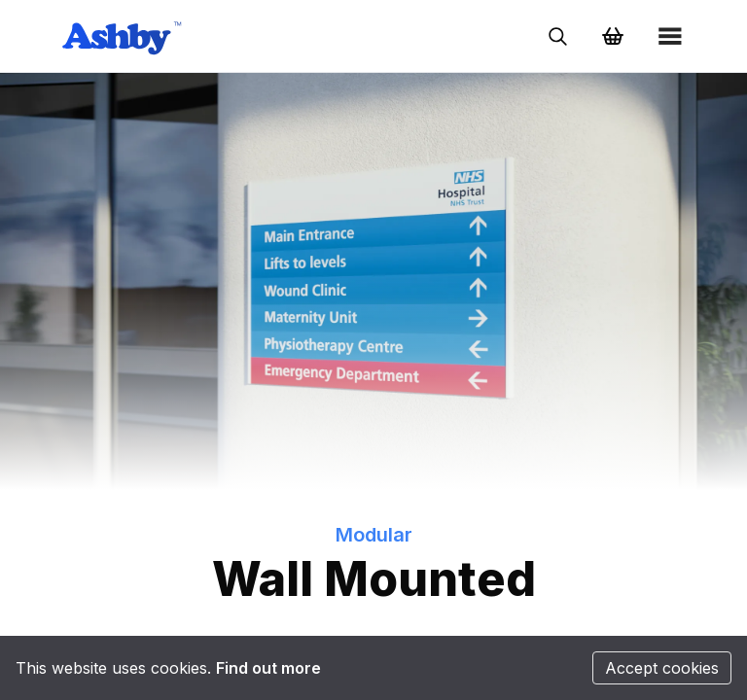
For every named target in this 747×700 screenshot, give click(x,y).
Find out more (268, 668)
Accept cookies (662, 668)
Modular (374, 535)
